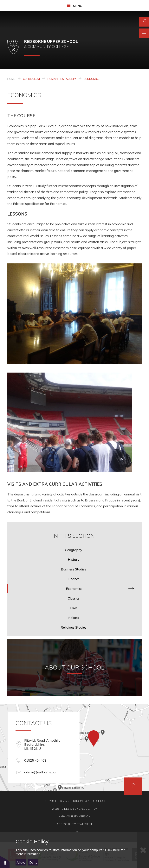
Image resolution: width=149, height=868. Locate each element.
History (74, 560)
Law (74, 608)
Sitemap (75, 832)
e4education (88, 809)
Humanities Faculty (62, 79)
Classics (74, 598)
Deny (33, 862)
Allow (21, 862)
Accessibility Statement (74, 824)
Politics (74, 618)
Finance (74, 579)
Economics (92, 79)
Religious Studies (74, 627)
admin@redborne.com (41, 772)
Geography (74, 550)
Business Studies (74, 569)
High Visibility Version (74, 816)
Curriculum (31, 79)
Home (11, 79)
